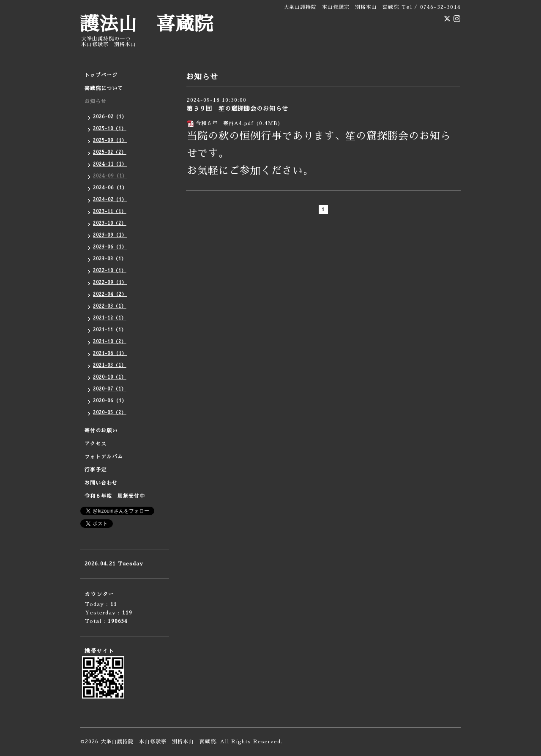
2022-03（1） (110, 306)
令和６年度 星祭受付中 (115, 496)
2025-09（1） (110, 141)
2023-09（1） (110, 235)
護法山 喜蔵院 (147, 24)
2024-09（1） (110, 176)
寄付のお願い (101, 431)
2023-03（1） (110, 259)
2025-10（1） (110, 129)
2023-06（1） (110, 247)
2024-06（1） (110, 188)
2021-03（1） (110, 365)
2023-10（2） (110, 223)
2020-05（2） (110, 413)
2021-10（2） (110, 342)
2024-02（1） (110, 200)
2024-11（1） (110, 164)
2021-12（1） (110, 318)
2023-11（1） (110, 212)
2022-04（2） (110, 294)
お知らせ (96, 101)
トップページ (101, 75)
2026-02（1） (110, 117)
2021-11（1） (110, 330)
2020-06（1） (110, 401)
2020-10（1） (110, 377)
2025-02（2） (110, 152)
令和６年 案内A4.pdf (225, 123)
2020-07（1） (110, 389)
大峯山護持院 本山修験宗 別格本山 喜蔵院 (158, 742)
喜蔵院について (104, 88)
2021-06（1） (110, 353)
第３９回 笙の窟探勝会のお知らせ (238, 109)
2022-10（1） (110, 271)
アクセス (96, 444)
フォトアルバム (104, 457)
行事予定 (96, 470)
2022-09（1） (110, 282)
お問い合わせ (101, 483)
